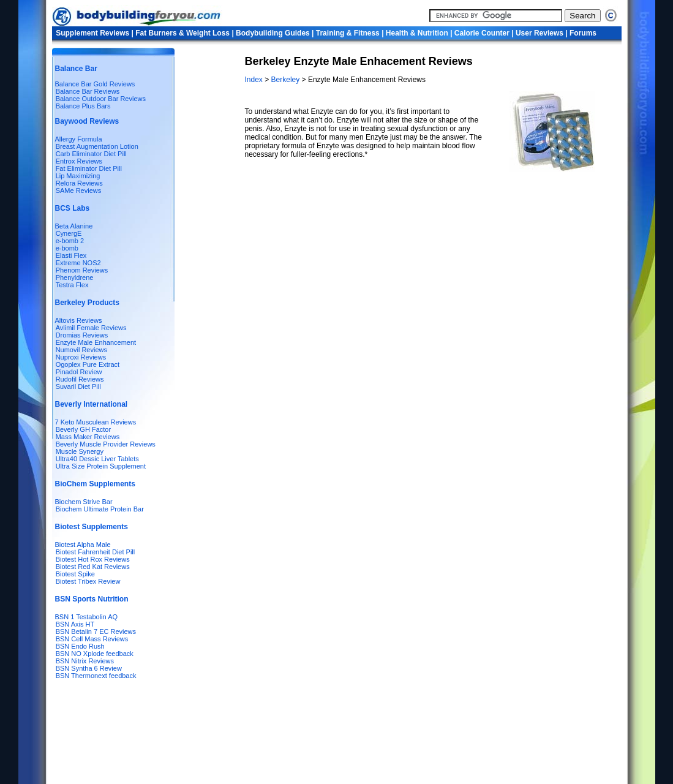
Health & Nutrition (417, 33)
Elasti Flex (71, 255)
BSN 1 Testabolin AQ (87, 617)
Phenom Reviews (82, 270)
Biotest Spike (75, 574)
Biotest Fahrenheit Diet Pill (96, 552)
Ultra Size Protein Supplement (101, 466)
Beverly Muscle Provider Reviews (106, 444)
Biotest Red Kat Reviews (93, 567)
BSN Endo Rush (80, 646)
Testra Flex (72, 285)
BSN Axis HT (75, 624)
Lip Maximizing (78, 176)
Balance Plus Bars (83, 106)
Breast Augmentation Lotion (97, 146)
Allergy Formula (79, 139)
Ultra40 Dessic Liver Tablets (97, 459)
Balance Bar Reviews (88, 91)
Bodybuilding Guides (273, 33)
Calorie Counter (482, 33)
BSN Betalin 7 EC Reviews (96, 631)
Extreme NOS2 (78, 263)
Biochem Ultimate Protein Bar (100, 509)
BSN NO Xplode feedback (95, 654)
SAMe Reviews (79, 190)
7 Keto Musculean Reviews (96, 422)
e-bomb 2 (70, 241)
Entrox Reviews (79, 161)
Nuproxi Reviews (81, 357)
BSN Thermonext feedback (96, 676)
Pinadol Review (79, 372)
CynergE (69, 233)
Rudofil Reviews (80, 379)
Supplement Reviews (92, 33)
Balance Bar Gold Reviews (95, 84)
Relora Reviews (79, 183)
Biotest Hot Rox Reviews (93, 559)
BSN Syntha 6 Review (89, 668)
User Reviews (540, 33)
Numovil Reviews (81, 350)
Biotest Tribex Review (88, 581)
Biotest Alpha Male (83, 545)
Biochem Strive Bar (84, 502)
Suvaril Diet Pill (78, 386)
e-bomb (67, 248)
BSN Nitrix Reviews (85, 661)
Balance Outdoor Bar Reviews (101, 99)
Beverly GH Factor (83, 429)
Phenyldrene (75, 277)
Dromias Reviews (82, 335)
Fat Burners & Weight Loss (182, 33)
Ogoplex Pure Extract (88, 364)
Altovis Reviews (79, 320)
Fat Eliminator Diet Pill (89, 168)
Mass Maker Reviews (88, 437)
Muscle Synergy (80, 451)
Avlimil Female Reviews (91, 328)
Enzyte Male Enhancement (96, 342)
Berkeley (287, 80)
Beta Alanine (74, 226)
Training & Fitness (348, 33)
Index (255, 80)
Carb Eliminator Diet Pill (91, 154)
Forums (583, 33)
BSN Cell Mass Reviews (92, 639)
